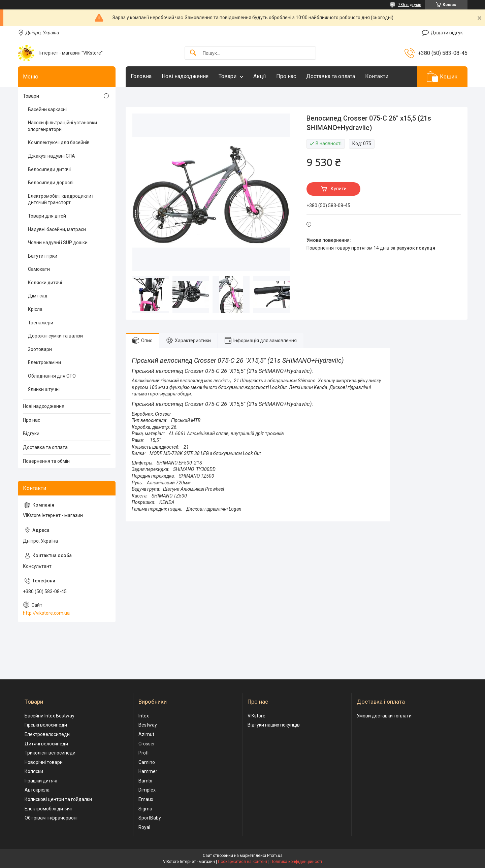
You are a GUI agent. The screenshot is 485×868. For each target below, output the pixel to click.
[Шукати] (193, 53)
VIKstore (256, 716)
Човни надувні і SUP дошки (58, 243)
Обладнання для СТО (52, 376)
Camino (147, 762)
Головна (141, 76)
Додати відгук (447, 33)
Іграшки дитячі (41, 781)
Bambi (145, 781)
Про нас (286, 76)
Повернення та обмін (46, 461)
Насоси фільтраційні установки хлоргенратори (62, 126)
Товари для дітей (47, 216)
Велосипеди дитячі (49, 169)
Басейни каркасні (47, 109)
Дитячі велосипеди (46, 744)
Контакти (377, 76)
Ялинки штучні (44, 389)
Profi (143, 753)
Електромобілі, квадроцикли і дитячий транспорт (61, 199)
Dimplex (147, 790)
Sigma (145, 809)
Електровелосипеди (47, 734)
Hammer (148, 771)
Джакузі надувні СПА (52, 156)
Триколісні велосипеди (50, 753)
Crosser (147, 744)
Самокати (39, 269)
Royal (144, 827)
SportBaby (150, 818)
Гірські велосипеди (46, 725)
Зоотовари (40, 349)
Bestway (148, 725)
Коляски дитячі (45, 283)
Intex (144, 716)
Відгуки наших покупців (274, 725)
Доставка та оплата (331, 76)
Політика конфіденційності (296, 862)
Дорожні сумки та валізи (55, 336)
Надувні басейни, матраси (57, 229)
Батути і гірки (43, 256)
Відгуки (31, 433)
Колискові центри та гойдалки (58, 799)
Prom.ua (275, 856)
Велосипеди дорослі (51, 183)
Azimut (146, 734)
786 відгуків (410, 5)
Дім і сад (38, 296)
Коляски (34, 771)
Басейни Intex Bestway (50, 716)
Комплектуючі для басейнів (59, 142)
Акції (260, 76)
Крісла (35, 309)
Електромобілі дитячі (48, 809)
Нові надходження (185, 76)
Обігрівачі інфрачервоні (51, 818)
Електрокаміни (44, 362)
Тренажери (41, 323)
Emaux (146, 799)
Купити (339, 189)
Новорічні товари (44, 762)
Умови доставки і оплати (384, 716)
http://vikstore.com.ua (46, 613)
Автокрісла (37, 790)
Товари (228, 76)
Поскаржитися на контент (243, 862)
